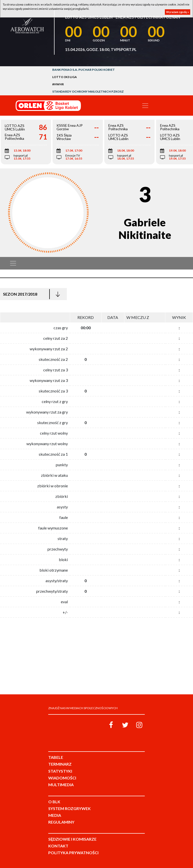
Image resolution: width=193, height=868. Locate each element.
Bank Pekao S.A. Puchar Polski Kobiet (84, 70)
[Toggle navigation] (145, 106)
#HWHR (58, 84)
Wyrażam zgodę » (178, 12)
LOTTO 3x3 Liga (65, 77)
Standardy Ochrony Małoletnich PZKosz (88, 91)
